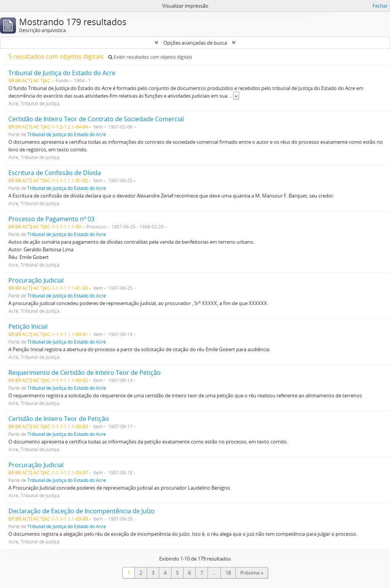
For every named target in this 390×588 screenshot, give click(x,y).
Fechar (380, 6)
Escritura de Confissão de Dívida (55, 173)
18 (228, 573)
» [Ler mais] (236, 96)
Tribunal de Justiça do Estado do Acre (62, 73)
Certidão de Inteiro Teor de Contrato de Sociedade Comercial (96, 119)
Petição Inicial (28, 326)
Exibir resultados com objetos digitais (150, 57)
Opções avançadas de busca (195, 43)
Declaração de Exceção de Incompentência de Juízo (82, 511)
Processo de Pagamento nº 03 (51, 219)
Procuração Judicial (36, 280)
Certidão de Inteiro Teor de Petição (59, 419)
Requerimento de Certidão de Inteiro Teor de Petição (85, 373)
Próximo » (252, 573)
